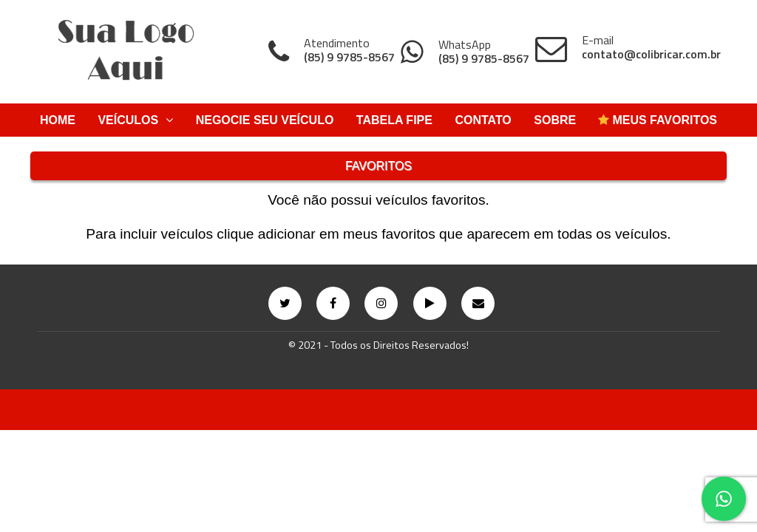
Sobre (555, 120)
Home (58, 120)
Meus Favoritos (658, 120)
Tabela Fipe (394, 120)
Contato (483, 120)
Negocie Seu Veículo (265, 120)
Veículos (135, 120)
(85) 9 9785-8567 (349, 57)
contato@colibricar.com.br (651, 54)
